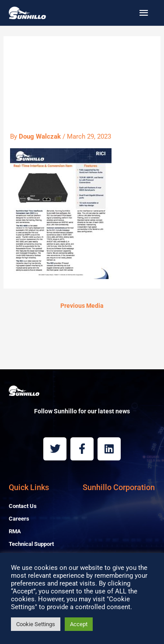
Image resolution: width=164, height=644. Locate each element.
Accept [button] (79, 624)
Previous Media (82, 306)
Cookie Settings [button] (36, 624)
